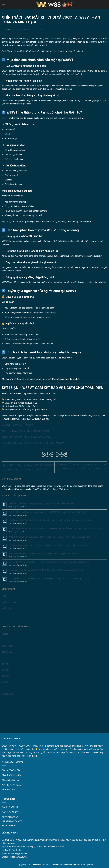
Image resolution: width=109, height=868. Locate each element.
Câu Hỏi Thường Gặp (11, 770)
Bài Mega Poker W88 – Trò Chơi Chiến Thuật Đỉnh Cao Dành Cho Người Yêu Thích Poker (48, 545)
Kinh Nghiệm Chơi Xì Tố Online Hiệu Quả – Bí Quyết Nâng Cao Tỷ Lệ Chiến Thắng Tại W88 (49, 579)
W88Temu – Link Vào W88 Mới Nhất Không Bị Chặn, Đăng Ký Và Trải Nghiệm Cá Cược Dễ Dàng (51, 520)
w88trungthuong (9, 602)
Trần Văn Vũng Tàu (34, 30)
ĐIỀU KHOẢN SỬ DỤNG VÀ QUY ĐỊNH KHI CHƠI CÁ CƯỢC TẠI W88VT (33, 443)
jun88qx (5, 664)
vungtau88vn (8, 694)
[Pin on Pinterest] (62, 455)
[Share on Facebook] (47, 455)
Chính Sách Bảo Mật (11, 780)
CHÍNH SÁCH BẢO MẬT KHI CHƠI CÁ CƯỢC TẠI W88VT (27, 437)
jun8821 (6, 670)
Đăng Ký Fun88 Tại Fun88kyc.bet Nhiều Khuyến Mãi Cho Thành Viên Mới (41, 504)
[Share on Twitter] (52, 455)
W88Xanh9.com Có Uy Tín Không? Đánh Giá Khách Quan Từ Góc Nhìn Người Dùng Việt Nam (49, 537)
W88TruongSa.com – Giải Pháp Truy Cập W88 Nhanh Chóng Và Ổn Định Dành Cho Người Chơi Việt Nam (55, 529)
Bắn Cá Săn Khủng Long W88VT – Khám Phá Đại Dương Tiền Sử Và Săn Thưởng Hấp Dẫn (49, 562)
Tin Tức (5, 14)
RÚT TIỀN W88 (9, 817)
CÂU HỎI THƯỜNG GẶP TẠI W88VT (18, 425)
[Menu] (4, 4)
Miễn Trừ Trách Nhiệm (12, 775)
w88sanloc (7, 608)
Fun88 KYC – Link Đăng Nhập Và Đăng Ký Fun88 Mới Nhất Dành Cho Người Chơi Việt (47, 512)
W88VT (56, 51)
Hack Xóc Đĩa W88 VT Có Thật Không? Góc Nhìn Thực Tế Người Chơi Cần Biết (43, 554)
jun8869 (6, 676)
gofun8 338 (7, 652)
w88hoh (6, 596)
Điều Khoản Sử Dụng (11, 785)
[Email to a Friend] (57, 455)
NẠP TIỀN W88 (9, 812)
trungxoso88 (8, 646)
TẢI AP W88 (7, 826)
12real (5, 634)
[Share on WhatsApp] (43, 455)
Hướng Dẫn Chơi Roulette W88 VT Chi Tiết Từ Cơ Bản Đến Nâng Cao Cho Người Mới (46, 570)
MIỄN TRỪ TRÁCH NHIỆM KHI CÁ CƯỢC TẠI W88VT (26, 431)
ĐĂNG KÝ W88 (8, 807)
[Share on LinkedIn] (66, 455)
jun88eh (5, 682)
